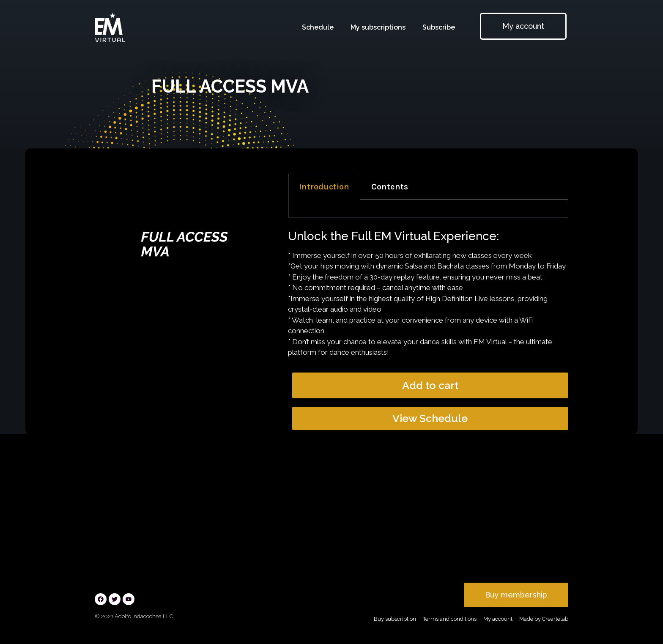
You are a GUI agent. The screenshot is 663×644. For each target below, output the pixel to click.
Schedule (318, 27)
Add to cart (430, 385)
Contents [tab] (390, 187)
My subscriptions (378, 27)
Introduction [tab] (324, 187)
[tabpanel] (428, 209)
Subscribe (439, 27)
